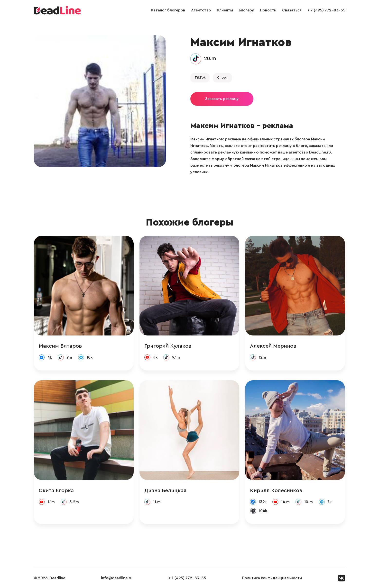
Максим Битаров (60, 346)
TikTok (200, 78)
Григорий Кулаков (168, 346)
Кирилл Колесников (276, 490)
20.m (210, 58)
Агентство (201, 10)
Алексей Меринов (273, 346)
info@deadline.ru (117, 578)
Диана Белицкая (165, 490)
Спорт (222, 78)
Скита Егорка (56, 490)
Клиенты (225, 10)
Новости (268, 10)
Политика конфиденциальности (272, 578)
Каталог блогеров (168, 10)
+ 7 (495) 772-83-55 (326, 10)
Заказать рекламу (222, 99)
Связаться (292, 10)
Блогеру (246, 10)
